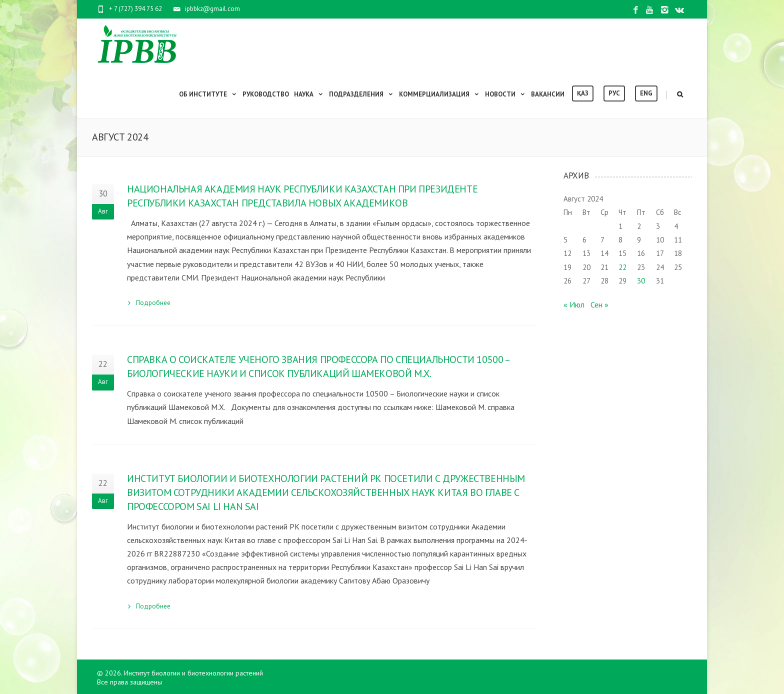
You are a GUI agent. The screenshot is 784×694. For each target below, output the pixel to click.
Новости (505, 94)
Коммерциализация (439, 94)
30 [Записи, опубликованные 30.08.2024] (641, 281)
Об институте (208, 94)
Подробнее (153, 303)
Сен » (599, 304)
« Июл (574, 304)
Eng (646, 93)
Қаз (583, 93)
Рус (614, 93)
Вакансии (548, 94)
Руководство (266, 94)
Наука (309, 94)
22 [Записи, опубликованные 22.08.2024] (622, 267)
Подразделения (361, 94)
